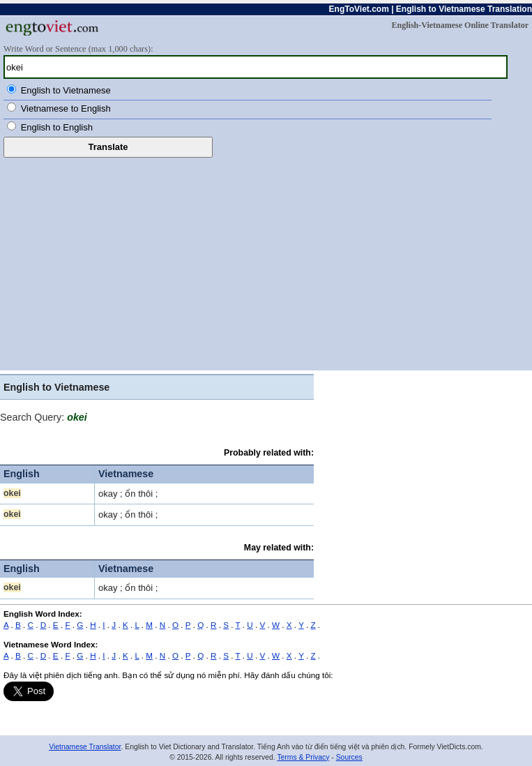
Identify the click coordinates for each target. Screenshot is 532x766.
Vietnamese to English (66, 108)
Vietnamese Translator (85, 747)
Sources (349, 757)
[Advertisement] (266, 262)
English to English (57, 127)
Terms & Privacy (303, 757)
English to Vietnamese (66, 90)
